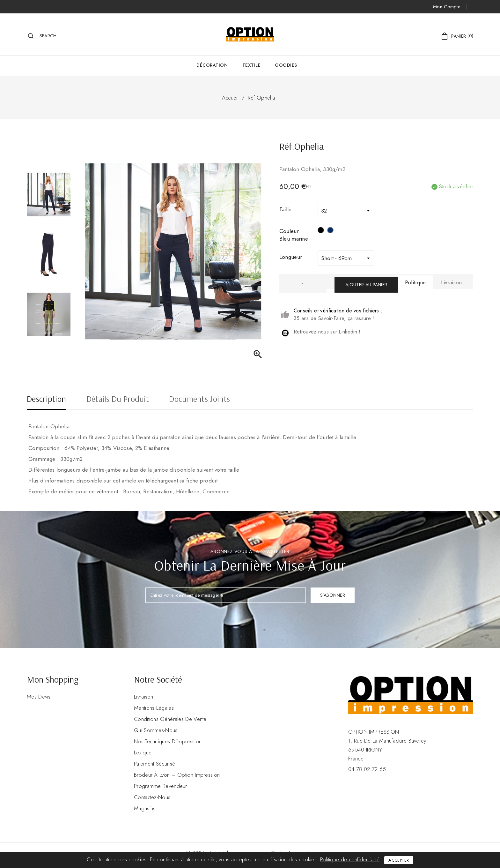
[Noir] (321, 231)
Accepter (399, 860)
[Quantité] (303, 285)
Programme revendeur (161, 786)
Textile (252, 65)
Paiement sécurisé (154, 764)
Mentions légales (154, 708)
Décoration (212, 65)
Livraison (144, 697)
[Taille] (346, 211)
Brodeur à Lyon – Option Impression (177, 775)
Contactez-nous (152, 797)
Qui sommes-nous (156, 730)
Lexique (143, 752)
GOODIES (286, 65)
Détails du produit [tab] (118, 400)
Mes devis (39, 697)
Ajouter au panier (366, 285)
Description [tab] (46, 400)
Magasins (145, 808)
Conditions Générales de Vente (170, 719)
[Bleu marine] (330, 231)
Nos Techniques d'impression (168, 741)
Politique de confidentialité (350, 859)
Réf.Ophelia (261, 98)
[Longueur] (346, 258)
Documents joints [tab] (199, 400)
